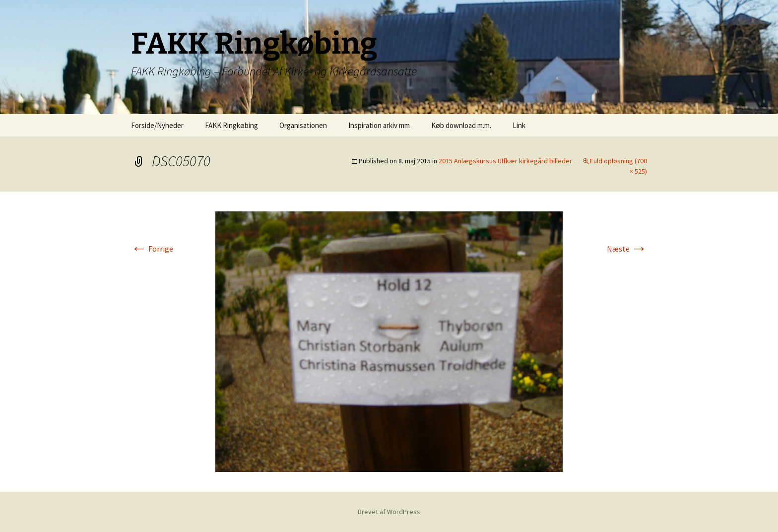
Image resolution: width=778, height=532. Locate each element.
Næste (627, 249)
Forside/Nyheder (157, 125)
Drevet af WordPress (389, 512)
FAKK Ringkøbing (231, 125)
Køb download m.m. (461, 125)
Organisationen (303, 125)
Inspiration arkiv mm (379, 125)
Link (519, 125)
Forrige (152, 249)
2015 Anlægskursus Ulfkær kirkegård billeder (505, 161)
